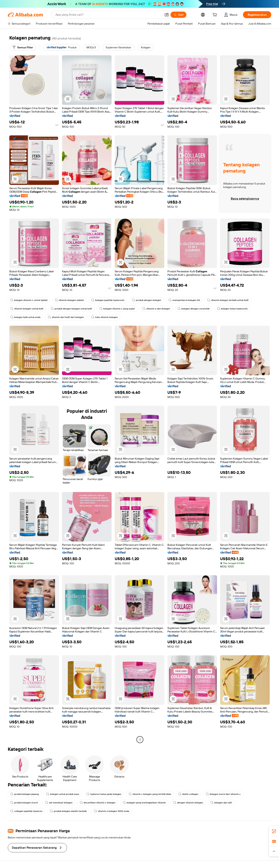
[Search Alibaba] (108, 15)
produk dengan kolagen (147, 300)
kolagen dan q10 (221, 803)
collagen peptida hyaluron (26, 811)
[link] (274, 831)
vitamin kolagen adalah (69, 300)
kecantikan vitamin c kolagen (98, 803)
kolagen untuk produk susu (63, 794)
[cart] (215, 15)
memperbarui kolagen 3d (184, 300)
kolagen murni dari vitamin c (223, 794)
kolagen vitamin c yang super (117, 309)
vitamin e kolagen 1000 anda (112, 811)
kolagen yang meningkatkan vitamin (144, 803)
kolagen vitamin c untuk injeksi (29, 300)
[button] (167, 15)
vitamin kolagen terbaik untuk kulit (228, 300)
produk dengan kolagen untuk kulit (71, 309)
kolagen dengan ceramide (194, 309)
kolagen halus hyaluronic (232, 309)
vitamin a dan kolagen (156, 309)
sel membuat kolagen (59, 803)
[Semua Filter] (23, 47)
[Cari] (178, 15)
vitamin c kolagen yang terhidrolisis (150, 794)
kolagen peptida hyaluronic (108, 300)
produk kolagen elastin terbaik (68, 811)
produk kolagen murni (24, 803)
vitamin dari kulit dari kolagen (66, 317)
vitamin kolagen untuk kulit (27, 309)
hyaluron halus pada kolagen (104, 794)
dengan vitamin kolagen (188, 803)
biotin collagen (188, 794)
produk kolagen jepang (25, 794)
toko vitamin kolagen (105, 317)
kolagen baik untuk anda (25, 317)
